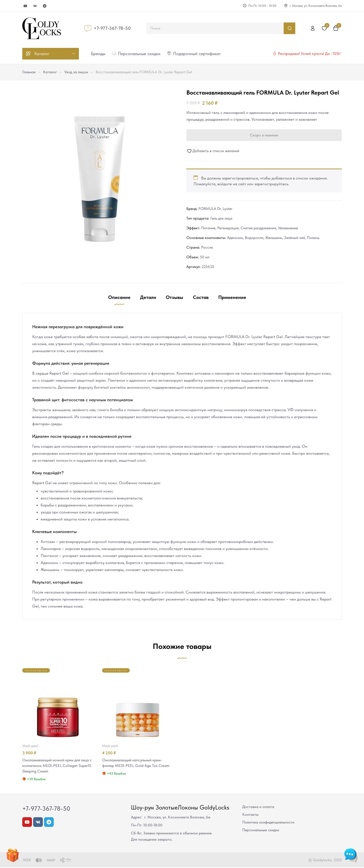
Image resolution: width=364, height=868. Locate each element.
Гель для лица (221, 218)
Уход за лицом (76, 72)
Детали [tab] (148, 297)
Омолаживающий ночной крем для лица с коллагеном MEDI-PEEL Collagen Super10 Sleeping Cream (58, 766)
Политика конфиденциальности (268, 823)
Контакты (250, 815)
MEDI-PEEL (30, 746)
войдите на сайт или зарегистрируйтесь (253, 184)
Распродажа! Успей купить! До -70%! (309, 54)
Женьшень (274, 238)
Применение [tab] (232, 297)
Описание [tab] (119, 297)
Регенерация (228, 228)
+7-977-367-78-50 (112, 28)
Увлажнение (288, 228)
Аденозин (235, 238)
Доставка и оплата (258, 807)
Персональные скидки (261, 831)
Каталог (50, 72)
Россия (207, 247)
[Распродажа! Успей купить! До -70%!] (274, 54)
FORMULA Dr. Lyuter (215, 209)
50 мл (205, 257)
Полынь (313, 238)
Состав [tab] (201, 297)
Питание (208, 228)
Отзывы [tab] (174, 297)
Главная (29, 72)
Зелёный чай (295, 238)
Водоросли (254, 238)
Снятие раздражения (258, 228)
